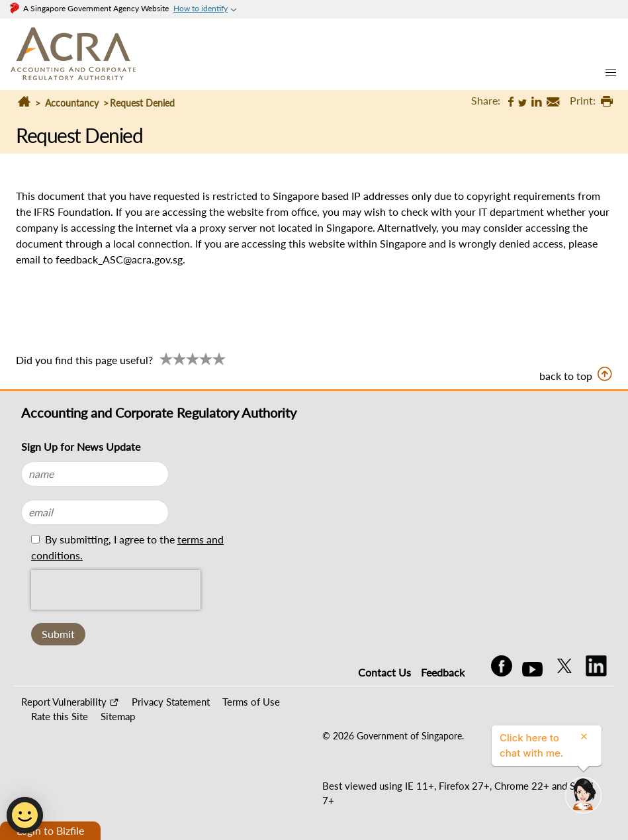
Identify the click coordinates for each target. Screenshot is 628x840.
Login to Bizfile (50, 830)
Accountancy (72, 103)
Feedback (443, 672)
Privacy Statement (171, 702)
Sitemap (118, 716)
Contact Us (384, 672)
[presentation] (116, 590)
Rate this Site (60, 716)
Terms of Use (251, 702)
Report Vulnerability (64, 702)
